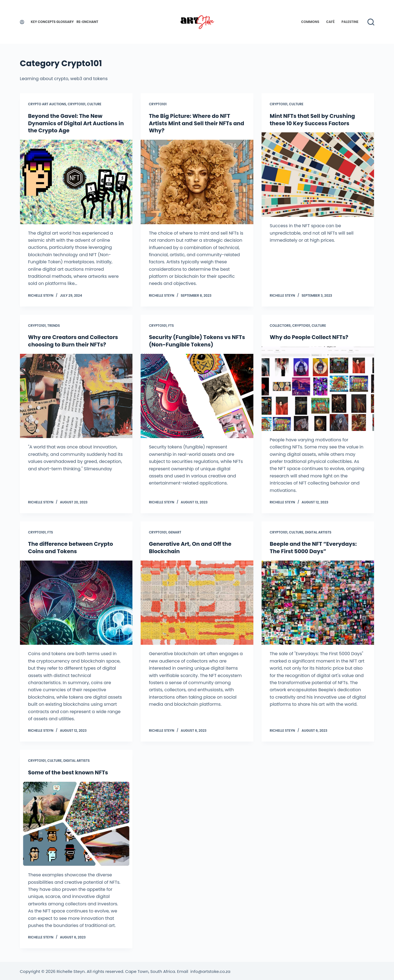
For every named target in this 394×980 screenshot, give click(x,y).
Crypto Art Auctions (47, 104)
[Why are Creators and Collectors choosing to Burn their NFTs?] (76, 395)
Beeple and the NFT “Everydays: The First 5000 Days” (314, 547)
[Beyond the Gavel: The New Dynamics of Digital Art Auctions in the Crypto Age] (76, 181)
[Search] (371, 22)
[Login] (22, 22)
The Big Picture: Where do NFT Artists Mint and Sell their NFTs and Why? (191, 123)
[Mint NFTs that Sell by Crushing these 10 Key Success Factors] (318, 174)
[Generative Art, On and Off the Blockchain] (197, 602)
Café (330, 22)
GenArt (175, 531)
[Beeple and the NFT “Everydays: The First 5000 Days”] (318, 602)
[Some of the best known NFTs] (76, 823)
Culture (94, 104)
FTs (171, 325)
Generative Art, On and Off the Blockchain (191, 547)
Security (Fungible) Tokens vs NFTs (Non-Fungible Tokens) (190, 340)
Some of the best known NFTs (69, 771)
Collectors (280, 325)
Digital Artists (318, 531)
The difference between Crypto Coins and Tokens (71, 547)
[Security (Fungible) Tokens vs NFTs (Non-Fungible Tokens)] (197, 395)
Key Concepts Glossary (52, 22)
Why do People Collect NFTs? (310, 337)
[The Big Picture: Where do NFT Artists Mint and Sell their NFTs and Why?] (197, 181)
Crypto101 (77, 104)
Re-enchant (87, 22)
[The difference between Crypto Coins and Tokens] (76, 602)
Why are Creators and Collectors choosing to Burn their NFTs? (74, 340)
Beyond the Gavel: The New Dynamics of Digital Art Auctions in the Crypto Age (74, 123)
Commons (310, 22)
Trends (54, 325)
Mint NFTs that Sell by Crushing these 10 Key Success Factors (313, 119)
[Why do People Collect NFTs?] (318, 388)
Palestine (350, 22)
